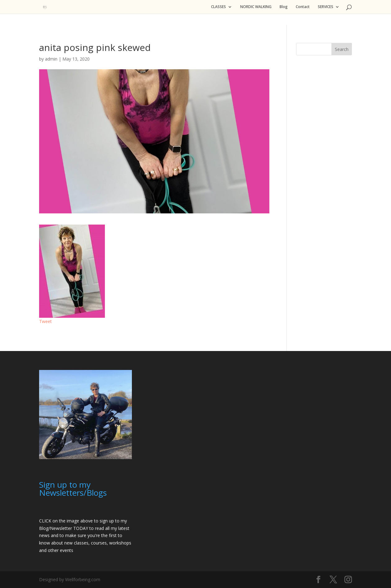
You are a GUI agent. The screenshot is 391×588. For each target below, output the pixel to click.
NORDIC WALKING (256, 7)
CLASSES (218, 7)
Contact (303, 7)
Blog (284, 7)
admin (51, 59)
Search (342, 49)
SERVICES (326, 7)
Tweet (45, 321)
